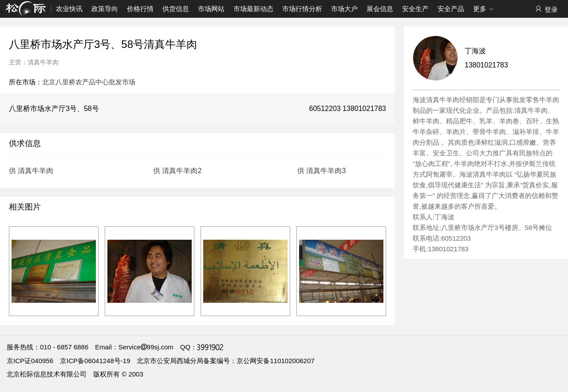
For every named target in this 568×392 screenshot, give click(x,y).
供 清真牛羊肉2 (177, 171)
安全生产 (415, 9)
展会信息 (380, 9)
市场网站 (211, 9)
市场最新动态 (253, 9)
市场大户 (344, 9)
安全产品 (451, 9)
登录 (546, 9)
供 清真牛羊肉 (31, 171)
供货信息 (176, 9)
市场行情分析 (302, 9)
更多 (483, 9)
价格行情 (140, 9)
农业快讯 (69, 9)
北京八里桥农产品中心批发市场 (89, 82)
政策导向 (105, 9)
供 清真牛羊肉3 (321, 171)
